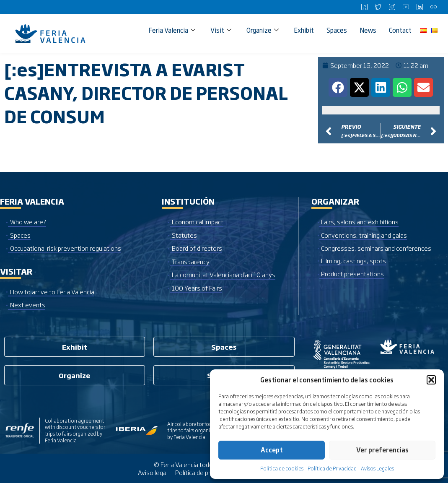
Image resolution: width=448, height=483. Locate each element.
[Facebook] (364, 7)
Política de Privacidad (332, 468)
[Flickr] (433, 7)
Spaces (337, 30)
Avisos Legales (377, 468)
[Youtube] (406, 7)
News (368, 30)
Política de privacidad (204, 472)
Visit (221, 30)
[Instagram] (392, 7)
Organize (263, 30)
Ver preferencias (382, 450)
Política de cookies (282, 468)
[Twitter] (378, 7)
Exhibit (304, 30)
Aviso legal (153, 472)
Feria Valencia (172, 30)
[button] (431, 380)
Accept (272, 450)
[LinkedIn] (420, 7)
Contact (400, 30)
